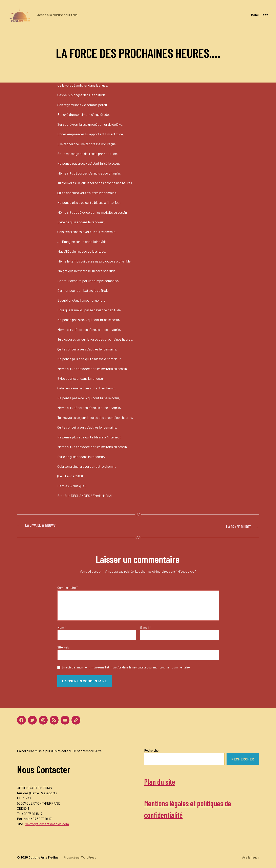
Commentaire (68, 587)
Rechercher (152, 750)
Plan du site (164, 780)
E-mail (146, 627)
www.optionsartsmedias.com (47, 823)
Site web (63, 647)
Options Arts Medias (44, 857)
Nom (62, 627)
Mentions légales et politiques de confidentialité (201, 808)
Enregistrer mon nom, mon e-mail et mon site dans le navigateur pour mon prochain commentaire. (126, 667)
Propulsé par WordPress (80, 857)
